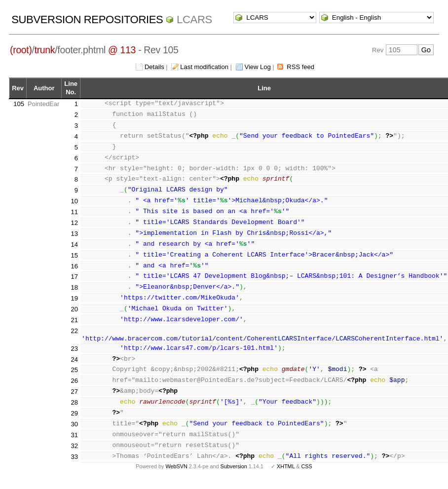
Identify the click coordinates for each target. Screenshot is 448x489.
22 (75, 338)
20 (75, 316)
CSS (307, 473)
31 (75, 442)
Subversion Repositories (87, 19)
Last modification (204, 67)
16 (75, 266)
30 (75, 431)
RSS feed (300, 67)
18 (75, 294)
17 (75, 277)
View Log (258, 67)
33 (75, 463)
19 (75, 305)
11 (75, 212)
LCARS (194, 19)
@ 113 (122, 50)
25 (75, 377)
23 (75, 356)
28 (75, 409)
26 (75, 388)
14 (75, 244)
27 (75, 398)
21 (75, 327)
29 (75, 420)
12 (75, 223)
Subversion (234, 473)
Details (154, 67)
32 (75, 453)
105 (19, 104)
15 (75, 255)
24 (75, 366)
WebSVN (176, 473)
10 (75, 201)
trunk (45, 50)
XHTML (286, 473)
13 (75, 234)
